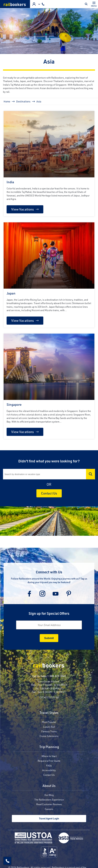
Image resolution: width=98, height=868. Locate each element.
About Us (49, 786)
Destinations (23, 101)
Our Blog (49, 795)
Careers (49, 809)
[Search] (49, 474)
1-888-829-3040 (57, 676)
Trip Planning (49, 747)
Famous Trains (49, 731)
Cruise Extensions (49, 736)
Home (7, 101)
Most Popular (49, 722)
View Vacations (23, 209)
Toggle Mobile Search (87, 4)
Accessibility (49, 770)
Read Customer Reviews (49, 804)
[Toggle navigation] (94, 4)
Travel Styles (49, 713)
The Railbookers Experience (49, 800)
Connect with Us (49, 572)
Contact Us (49, 493)
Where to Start (49, 756)
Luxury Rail (49, 727)
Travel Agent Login (49, 818)
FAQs (49, 766)
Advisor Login (34, 4)
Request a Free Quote (49, 761)
